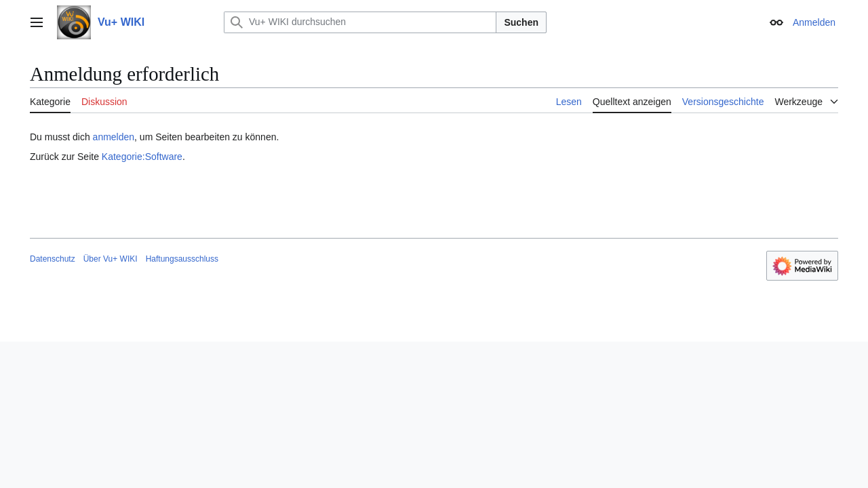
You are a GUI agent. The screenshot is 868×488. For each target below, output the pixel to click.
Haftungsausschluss (182, 259)
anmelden (114, 137)
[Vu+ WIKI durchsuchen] (360, 22)
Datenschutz (53, 259)
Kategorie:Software (142, 157)
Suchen (521, 22)
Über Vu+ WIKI (111, 259)
